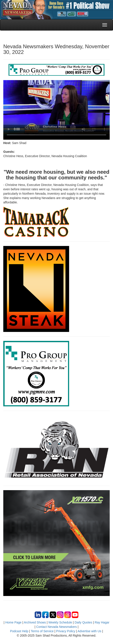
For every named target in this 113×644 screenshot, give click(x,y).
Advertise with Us (90, 631)
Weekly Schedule (60, 622)
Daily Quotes (83, 622)
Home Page (13, 622)
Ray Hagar (102, 622)
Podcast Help (19, 631)
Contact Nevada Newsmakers (56, 627)
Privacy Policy (66, 631)
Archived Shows (35, 622)
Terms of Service (42, 631)
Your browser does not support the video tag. (56, 110)
